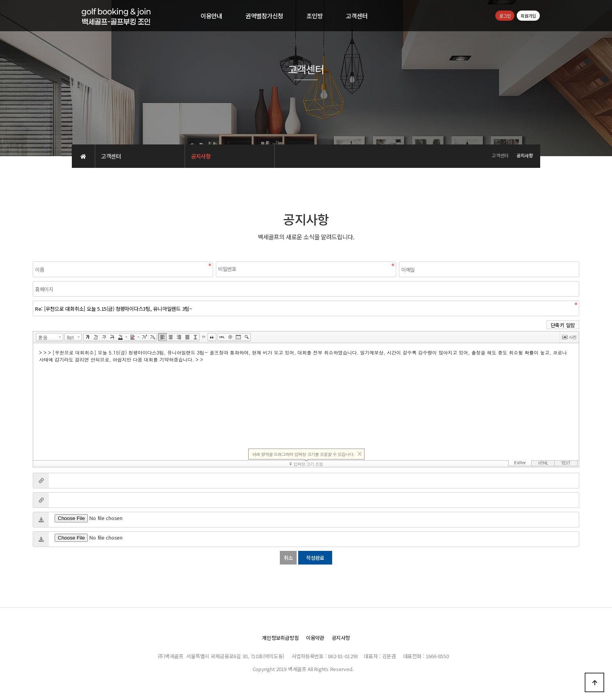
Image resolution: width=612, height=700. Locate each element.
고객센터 (357, 16)
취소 (288, 558)
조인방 (314, 16)
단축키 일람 (563, 325)
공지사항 (341, 638)
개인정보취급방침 (280, 638)
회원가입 (528, 16)
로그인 (505, 16)
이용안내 (211, 16)
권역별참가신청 (264, 16)
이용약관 (315, 638)
